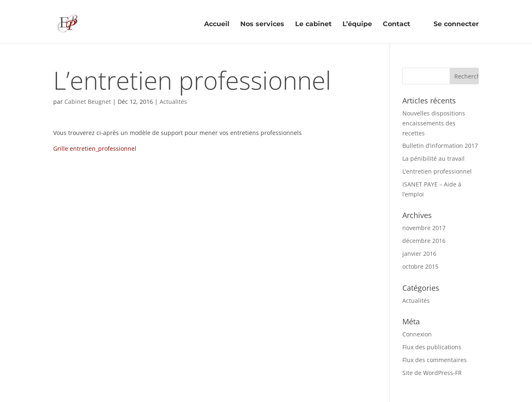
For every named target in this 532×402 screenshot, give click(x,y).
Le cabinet (313, 25)
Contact (397, 25)
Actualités (173, 102)
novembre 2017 (424, 228)
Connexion (417, 334)
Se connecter (450, 23)
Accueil (217, 25)
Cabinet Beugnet (88, 102)
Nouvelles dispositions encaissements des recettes (434, 123)
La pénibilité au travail (433, 158)
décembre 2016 (424, 241)
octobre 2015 (420, 266)
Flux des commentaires (435, 360)
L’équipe (357, 25)
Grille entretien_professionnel (95, 148)
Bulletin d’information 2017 (440, 146)
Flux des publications (432, 347)
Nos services (262, 25)
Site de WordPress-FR (432, 373)
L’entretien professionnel (437, 171)
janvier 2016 (419, 254)
